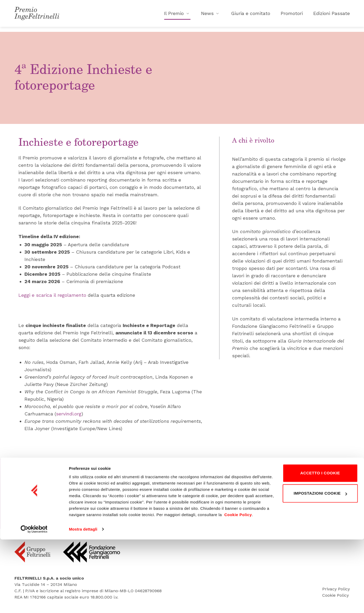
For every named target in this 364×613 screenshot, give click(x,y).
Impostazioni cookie (320, 567)
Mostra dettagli (83, 603)
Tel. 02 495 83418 (186, 506)
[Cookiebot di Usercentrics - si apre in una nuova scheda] (34, 603)
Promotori (292, 16)
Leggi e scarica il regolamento (52, 295)
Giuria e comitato (251, 16)
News (211, 16)
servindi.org (69, 414)
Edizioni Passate (332, 16)
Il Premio (177, 16)
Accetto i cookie (320, 547)
